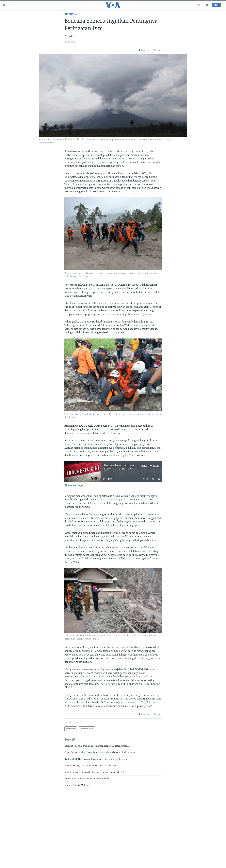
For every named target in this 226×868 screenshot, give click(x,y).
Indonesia (71, 14)
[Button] (144, 50)
